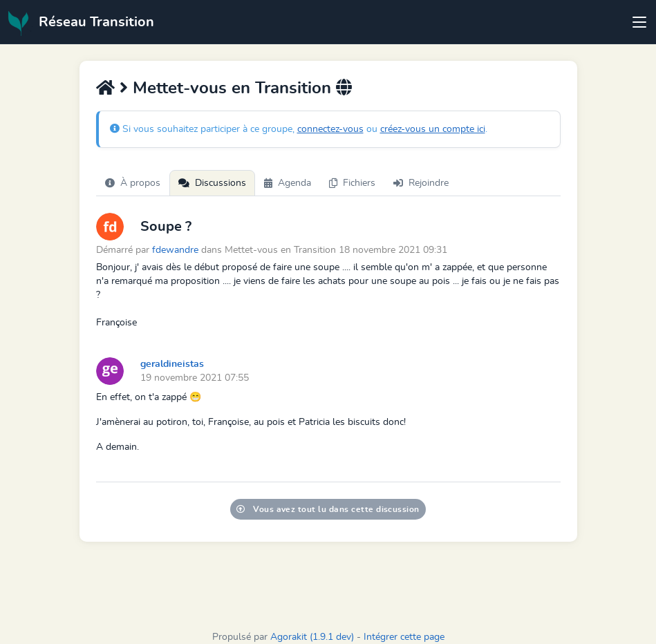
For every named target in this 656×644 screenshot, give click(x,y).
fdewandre (175, 250)
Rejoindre (421, 183)
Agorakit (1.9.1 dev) (312, 637)
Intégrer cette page (404, 637)
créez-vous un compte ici (433, 129)
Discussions (212, 183)
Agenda (288, 183)
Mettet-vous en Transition (234, 88)
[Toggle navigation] (639, 22)
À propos (133, 183)
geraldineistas (172, 364)
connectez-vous (330, 129)
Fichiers (352, 183)
